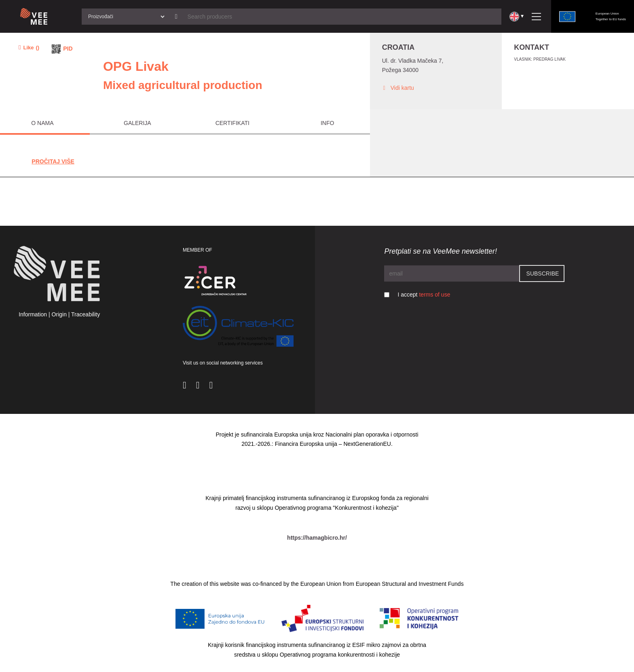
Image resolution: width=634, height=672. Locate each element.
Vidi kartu (398, 88)
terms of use (434, 295)
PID (68, 49)
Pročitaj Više (53, 161)
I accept (424, 295)
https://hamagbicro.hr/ (317, 538)
